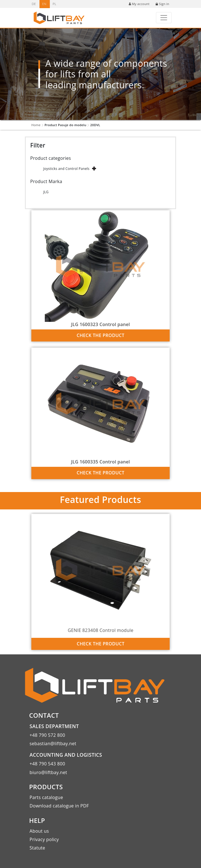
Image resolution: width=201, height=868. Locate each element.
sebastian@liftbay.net (53, 744)
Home (36, 125)
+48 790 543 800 (47, 764)
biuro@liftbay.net (48, 772)
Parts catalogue (46, 797)
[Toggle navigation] (164, 18)
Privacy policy (44, 839)
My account (139, 4)
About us (39, 831)
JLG (46, 192)
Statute (38, 848)
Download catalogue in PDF (59, 806)
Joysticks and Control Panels (66, 169)
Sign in (162, 4)
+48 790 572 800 (47, 735)
